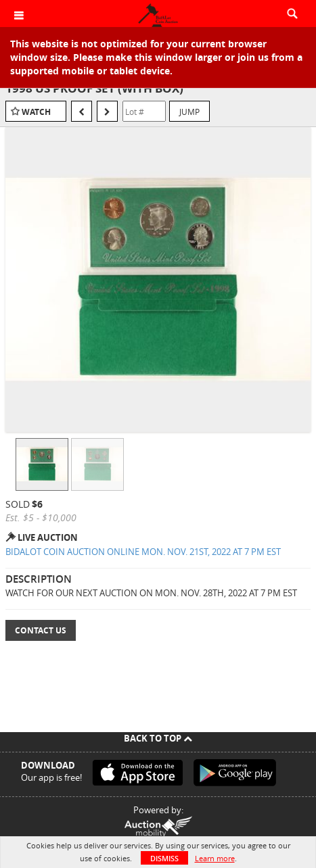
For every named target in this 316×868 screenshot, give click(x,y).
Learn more (215, 858)
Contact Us (41, 630)
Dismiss (164, 858)
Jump (189, 112)
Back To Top (158, 738)
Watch (36, 112)
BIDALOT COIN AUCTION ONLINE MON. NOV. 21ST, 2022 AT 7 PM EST (143, 552)
